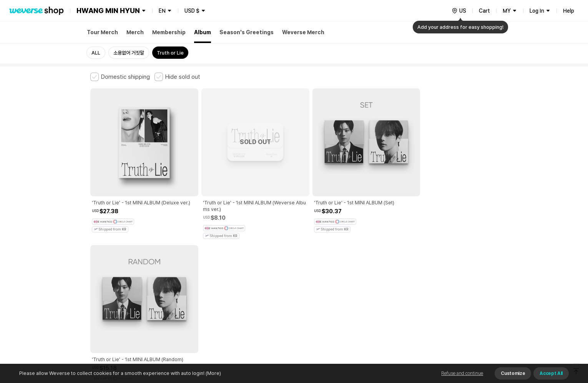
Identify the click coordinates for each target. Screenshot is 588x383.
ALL (96, 53)
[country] (459, 11)
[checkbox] (120, 77)
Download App (478, 333)
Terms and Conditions (112, 255)
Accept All (551, 373)
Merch (135, 32)
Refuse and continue (462, 373)
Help (569, 11)
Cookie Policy (370, 255)
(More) (213, 373)
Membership (169, 32)
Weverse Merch (303, 32)
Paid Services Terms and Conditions (184, 255)
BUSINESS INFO (220, 288)
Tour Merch (102, 32)
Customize (513, 373)
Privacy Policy (331, 255)
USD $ (192, 11)
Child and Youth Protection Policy (270, 255)
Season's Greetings (247, 32)
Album (203, 32)
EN (162, 11)
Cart (484, 11)
